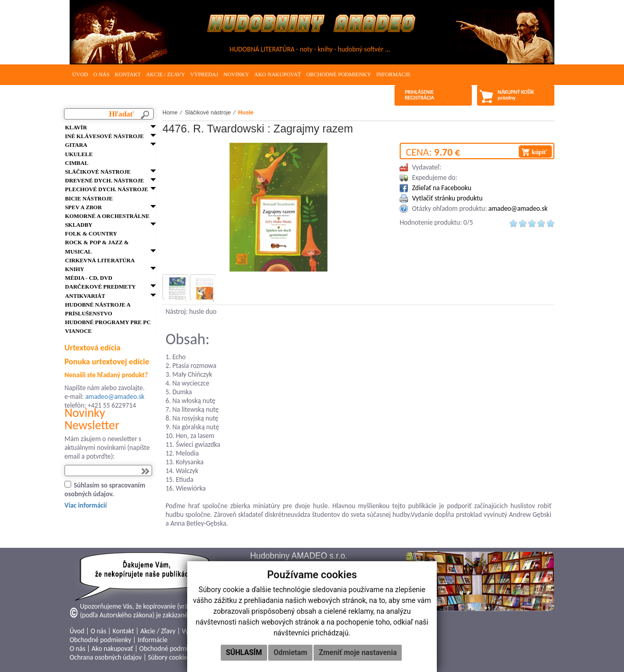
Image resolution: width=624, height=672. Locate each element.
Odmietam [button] (290, 652)
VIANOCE (78, 331)
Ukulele (79, 154)
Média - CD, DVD (89, 278)
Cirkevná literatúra (100, 260)
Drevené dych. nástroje (104, 180)
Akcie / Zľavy (166, 74)
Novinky (236, 74)
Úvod (80, 74)
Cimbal (77, 163)
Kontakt (128, 74)
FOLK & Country (91, 233)
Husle (246, 112)
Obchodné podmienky (339, 74)
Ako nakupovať (278, 74)
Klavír (76, 127)
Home (170, 112)
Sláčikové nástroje (98, 172)
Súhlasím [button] (244, 652)
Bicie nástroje (89, 198)
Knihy (75, 269)
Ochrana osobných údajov (106, 657)
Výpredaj (204, 74)
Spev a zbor (83, 207)
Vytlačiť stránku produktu (447, 198)
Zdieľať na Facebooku (442, 188)
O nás (102, 74)
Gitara (76, 145)
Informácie (393, 74)
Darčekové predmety (100, 287)
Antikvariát (85, 296)
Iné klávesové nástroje (104, 136)
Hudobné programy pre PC (108, 322)
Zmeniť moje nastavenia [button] (358, 652)
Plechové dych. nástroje (106, 189)
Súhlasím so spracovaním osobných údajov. (105, 490)
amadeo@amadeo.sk (115, 397)
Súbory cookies (169, 657)
